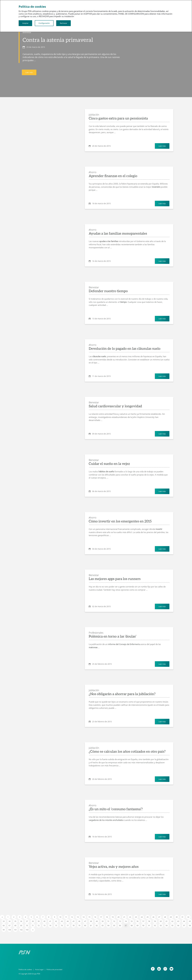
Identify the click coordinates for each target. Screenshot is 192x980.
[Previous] (2, 917)
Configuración (44, 23)
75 (56, 926)
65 (190, 921)
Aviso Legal (39, 969)
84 (108, 926)
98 (190, 926)
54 (126, 921)
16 (95, 917)
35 (15, 921)
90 (143, 926)
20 (118, 917)
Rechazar (63, 23)
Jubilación (94, 115)
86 (120, 926)
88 (132, 926)
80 (85, 926)
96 (178, 926)
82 (97, 926)
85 (114, 926)
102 (21, 930)
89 (138, 926)
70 (27, 926)
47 (85, 921)
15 (89, 917)
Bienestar (27, 32)
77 (68, 926)
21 (124, 917)
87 (126, 926)
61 (167, 921)
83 (103, 926)
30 (177, 917)
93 (161, 926)
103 (27, 930)
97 (184, 926)
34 (10, 921)
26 (153, 917)
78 (74, 926)
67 (10, 926)
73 (44, 926)
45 (74, 921)
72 (39, 926)
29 (171, 917)
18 (107, 917)
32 (188, 917)
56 (138, 921)
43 (62, 921)
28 (165, 917)
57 (143, 921)
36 (21, 921)
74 (50, 926)
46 (79, 921)
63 (178, 921)
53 (120, 921)
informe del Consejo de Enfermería (124, 644)
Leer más (29, 72)
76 (62, 926)
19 (113, 917)
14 (84, 917)
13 (78, 917)
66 (4, 926)
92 (155, 926)
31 (182, 917)
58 (149, 921)
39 (39, 921)
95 (172, 926)
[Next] (33, 930)
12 (72, 917)
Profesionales (96, 633)
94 (167, 926)
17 (101, 917)
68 (15, 926)
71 (33, 926)
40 (44, 921)
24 (142, 917)
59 (155, 921)
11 (66, 917)
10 (60, 917)
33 (4, 921)
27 (159, 917)
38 (33, 921)
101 (15, 930)
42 (56, 921)
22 (130, 917)
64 (184, 921)
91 (149, 926)
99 (4, 930)
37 (27, 921)
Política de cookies (25, 969)
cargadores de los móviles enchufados (106, 820)
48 (91, 921)
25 (148, 917)
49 (97, 921)
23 (136, 917)
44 (68, 921)
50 (103, 921)
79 (79, 926)
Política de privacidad (54, 969)
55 (132, 921)
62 (172, 921)
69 (21, 926)
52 (114, 921)
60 (161, 921)
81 (91, 926)
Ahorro (93, 172)
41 (50, 921)
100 (10, 930)
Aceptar (25, 23)
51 (108, 921)
